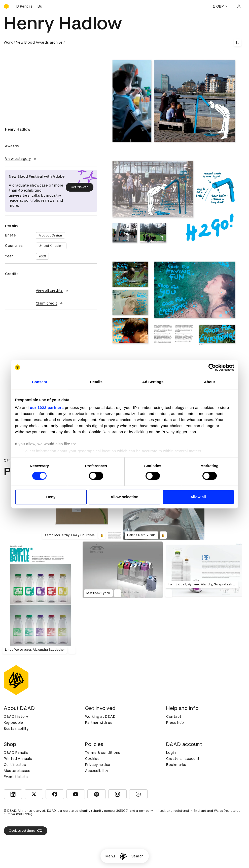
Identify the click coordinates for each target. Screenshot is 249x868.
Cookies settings (26, 831)
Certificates (15, 765)
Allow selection (124, 497)
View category (21, 159)
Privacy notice (98, 765)
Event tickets (16, 777)
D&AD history (16, 716)
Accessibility (97, 771)
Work (8, 42)
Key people (13, 723)
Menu (110, 856)
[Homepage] (123, 856)
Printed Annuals (18, 759)
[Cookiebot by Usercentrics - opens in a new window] (212, 367)
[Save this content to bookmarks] (238, 42)
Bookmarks (176, 765)
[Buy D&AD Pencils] (29, 6)
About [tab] (209, 382)
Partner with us (99, 723)
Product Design (50, 235)
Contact (174, 716)
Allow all (198, 497)
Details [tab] (96, 382)
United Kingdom (51, 246)
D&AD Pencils (16, 753)
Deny (51, 497)
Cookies (92, 759)
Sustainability (16, 729)
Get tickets (80, 187)
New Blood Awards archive (39, 42)
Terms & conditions (103, 753)
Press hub (175, 723)
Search (138, 856)
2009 (42, 256)
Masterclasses (17, 771)
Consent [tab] (40, 382)
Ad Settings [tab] (153, 382)
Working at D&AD (100, 716)
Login (171, 753)
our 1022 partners (47, 408)
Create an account (183, 759)
